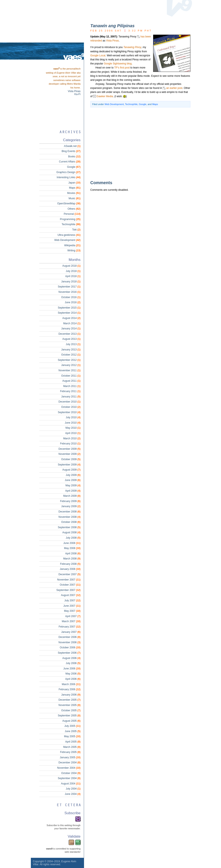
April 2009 (73, 491)
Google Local (98, 55)
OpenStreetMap (69, 203)
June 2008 (72, 543)
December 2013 (69, 334)
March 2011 (72, 386)
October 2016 (71, 297)
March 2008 (72, 559)
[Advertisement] (134, 144)
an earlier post (174, 88)
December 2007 (69, 574)
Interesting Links (68, 177)
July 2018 (73, 271)
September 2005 (69, 716)
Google (143, 104)
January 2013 (71, 350)
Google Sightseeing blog (118, 64)
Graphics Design (68, 172)
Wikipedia (72, 245)
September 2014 (69, 313)
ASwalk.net (72, 146)
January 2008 (70, 569)
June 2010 (73, 423)
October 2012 (71, 355)
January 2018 (71, 282)
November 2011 (69, 370)
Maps (155, 104)
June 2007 (72, 606)
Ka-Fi (78, 94)
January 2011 (71, 397)
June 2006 (72, 669)
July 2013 (73, 344)
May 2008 (72, 548)
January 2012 (71, 365)
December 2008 (69, 512)
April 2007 (73, 616)
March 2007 (71, 621)
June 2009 (73, 480)
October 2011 (71, 376)
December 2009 (69, 449)
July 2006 (73, 663)
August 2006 (71, 658)
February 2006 (70, 689)
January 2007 (71, 632)
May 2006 (73, 674)
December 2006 (69, 637)
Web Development (114, 104)
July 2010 (73, 417)
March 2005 (72, 747)
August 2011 (71, 381)
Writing (74, 250)
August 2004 (71, 784)
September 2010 (69, 412)
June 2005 (73, 731)
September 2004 (69, 778)
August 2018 (71, 266)
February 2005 (70, 752)
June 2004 (73, 794)
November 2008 (69, 517)
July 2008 (73, 538)
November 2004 (69, 768)
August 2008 (71, 532)
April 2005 (73, 742)
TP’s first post (122, 68)
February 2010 (70, 444)
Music (74, 198)
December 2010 (69, 402)
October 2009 (71, 459)
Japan (74, 183)
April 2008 (73, 554)
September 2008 (69, 527)
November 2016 (69, 292)
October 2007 (70, 585)
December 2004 (69, 763)
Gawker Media (105, 96)
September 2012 (69, 360)
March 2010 (72, 438)
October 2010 (71, 407)
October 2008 (71, 522)
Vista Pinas (113, 41)
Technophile (131, 104)
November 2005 (69, 705)
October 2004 (71, 773)
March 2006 (71, 684)
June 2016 (73, 302)
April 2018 (73, 276)
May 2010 (73, 428)
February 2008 (70, 564)
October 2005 (71, 710)
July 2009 (73, 475)
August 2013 (71, 339)
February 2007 (70, 627)
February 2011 (70, 391)
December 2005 (69, 700)
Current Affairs (70, 162)
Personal (72, 214)
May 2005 (72, 736)
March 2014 (72, 323)
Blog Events (71, 151)
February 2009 (70, 501)
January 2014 (71, 329)
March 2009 (72, 496)
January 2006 (71, 695)
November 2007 (69, 580)
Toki (76, 230)
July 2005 (72, 726)
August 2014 (71, 318)
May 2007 (72, 611)
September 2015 (69, 308)
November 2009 (69, 454)
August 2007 (71, 595)
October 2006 (70, 647)
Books (74, 157)
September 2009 (69, 465)
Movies (74, 193)
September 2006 (69, 653)
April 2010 (73, 433)
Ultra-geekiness (69, 235)
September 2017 (69, 287)
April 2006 (73, 679)
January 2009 (71, 506)
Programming (70, 219)
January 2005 (70, 757)
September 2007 (68, 590)
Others (74, 209)
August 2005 (71, 721)
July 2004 (73, 789)
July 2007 (72, 600)
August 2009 (71, 470)
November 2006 (69, 642)
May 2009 (73, 485)
